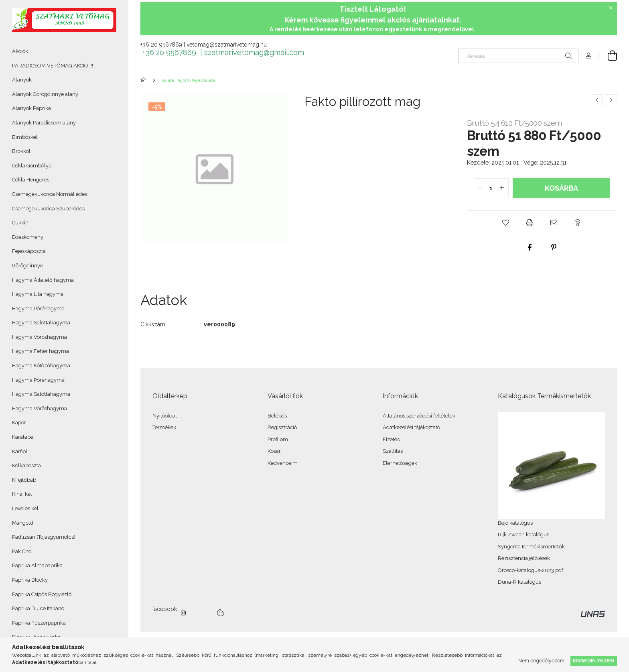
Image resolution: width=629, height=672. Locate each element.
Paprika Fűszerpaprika (39, 623)
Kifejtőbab (24, 480)
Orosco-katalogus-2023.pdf (531, 570)
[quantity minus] (480, 188)
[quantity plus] (502, 188)
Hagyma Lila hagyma (38, 294)
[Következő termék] (611, 100)
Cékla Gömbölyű (32, 166)
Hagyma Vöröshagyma (40, 337)
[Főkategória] (145, 80)
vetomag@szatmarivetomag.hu (227, 45)
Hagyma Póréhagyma (38, 309)
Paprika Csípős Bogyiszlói (42, 594)
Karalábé (23, 437)
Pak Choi (22, 551)
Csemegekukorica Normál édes (50, 194)
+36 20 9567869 (161, 45)
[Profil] (588, 56)
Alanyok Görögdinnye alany (45, 94)
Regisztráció (282, 427)
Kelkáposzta (26, 465)
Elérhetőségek (400, 463)
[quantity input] (491, 188)
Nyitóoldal (165, 416)
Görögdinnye (27, 266)
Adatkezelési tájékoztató (411, 427)
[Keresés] (518, 56)
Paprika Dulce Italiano (38, 608)
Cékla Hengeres (31, 180)
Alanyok (22, 80)
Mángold (23, 523)
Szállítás (393, 451)
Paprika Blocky (30, 580)
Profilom (278, 439)
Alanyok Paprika (31, 108)
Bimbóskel (25, 137)
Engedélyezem (594, 661)
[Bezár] (611, 8)
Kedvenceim (283, 463)
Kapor (19, 423)
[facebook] (530, 247)
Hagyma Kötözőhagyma (41, 366)
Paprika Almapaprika (37, 565)
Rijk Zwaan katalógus (523, 535)
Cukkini (21, 223)
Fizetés (391, 439)
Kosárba (561, 188)
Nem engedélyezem (541, 661)
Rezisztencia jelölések (524, 558)
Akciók (20, 51)
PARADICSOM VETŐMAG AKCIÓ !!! (53, 66)
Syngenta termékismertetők (531, 547)
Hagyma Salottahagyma (41, 323)
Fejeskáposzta (29, 251)
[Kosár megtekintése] (608, 56)
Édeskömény (28, 237)
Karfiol (20, 451)
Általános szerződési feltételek (419, 416)
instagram (184, 613)
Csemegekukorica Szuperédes (48, 209)
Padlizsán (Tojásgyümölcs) (44, 537)
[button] (506, 223)
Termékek (164, 427)
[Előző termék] (597, 100)
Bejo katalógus (515, 523)
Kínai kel (22, 494)
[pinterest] (554, 247)
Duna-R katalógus (519, 582)
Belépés (277, 416)
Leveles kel (25, 508)
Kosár (274, 451)
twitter (201, 613)
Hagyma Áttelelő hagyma (43, 280)
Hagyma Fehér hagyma (41, 351)
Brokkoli (22, 151)
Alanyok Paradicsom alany (44, 123)
